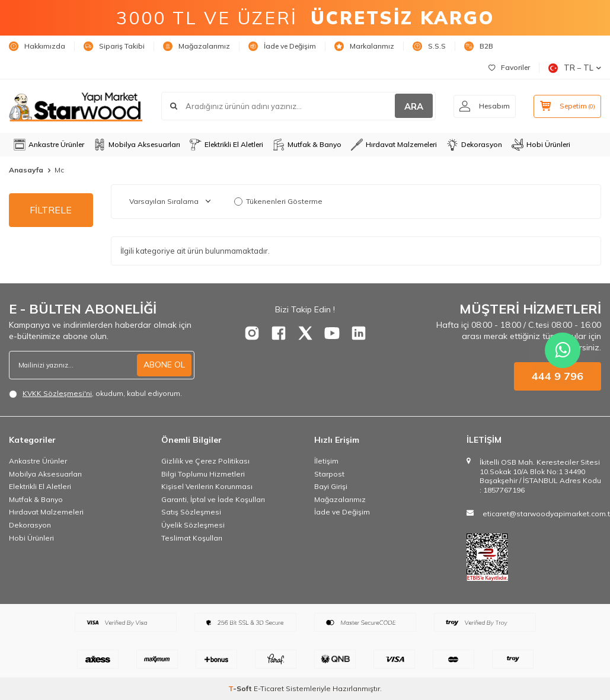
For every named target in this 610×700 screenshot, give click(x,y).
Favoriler (509, 67)
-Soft (241, 688)
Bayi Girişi (331, 486)
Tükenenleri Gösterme (278, 201)
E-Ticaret (269, 688)
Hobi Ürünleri (541, 145)
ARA (412, 106)
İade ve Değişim (282, 46)
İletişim (326, 461)
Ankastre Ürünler (49, 145)
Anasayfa (26, 170)
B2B (479, 46)
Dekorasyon (474, 145)
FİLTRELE (51, 210)
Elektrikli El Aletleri (226, 145)
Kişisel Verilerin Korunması (207, 486)
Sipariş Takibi (114, 46)
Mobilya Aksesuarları (137, 145)
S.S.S (429, 46)
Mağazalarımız (197, 46)
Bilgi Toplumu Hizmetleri (203, 474)
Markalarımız (364, 46)
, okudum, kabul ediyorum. (95, 394)
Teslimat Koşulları (192, 538)
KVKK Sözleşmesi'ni (57, 393)
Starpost (329, 474)
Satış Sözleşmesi (191, 512)
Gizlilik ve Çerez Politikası (205, 461)
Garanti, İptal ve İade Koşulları (213, 499)
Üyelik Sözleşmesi (193, 525)
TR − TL (575, 68)
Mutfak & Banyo (307, 145)
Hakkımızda (37, 46)
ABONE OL (164, 365)
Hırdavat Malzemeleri (394, 145)
